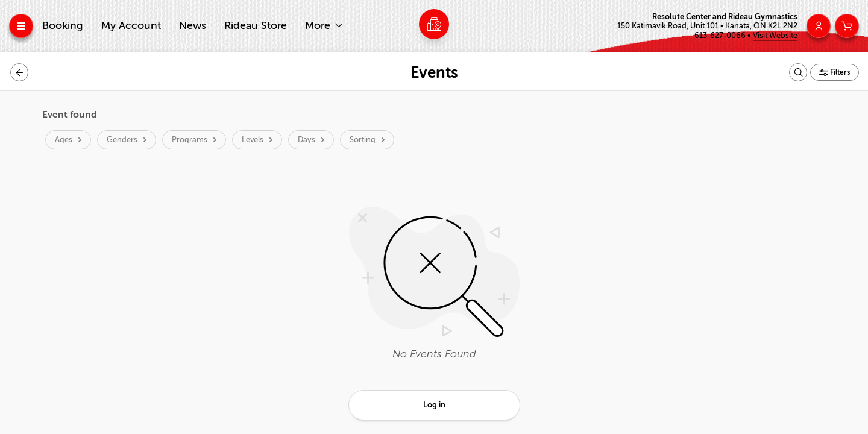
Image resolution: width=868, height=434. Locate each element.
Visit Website (775, 35)
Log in (434, 405)
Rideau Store (256, 25)
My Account (131, 25)
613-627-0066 (721, 35)
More (319, 25)
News (193, 25)
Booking (63, 25)
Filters (839, 72)
